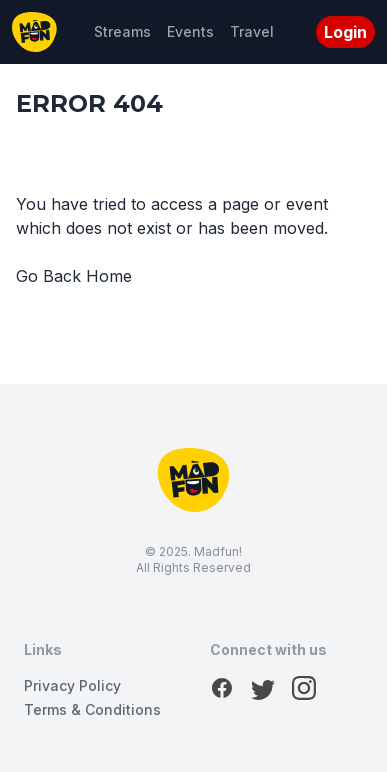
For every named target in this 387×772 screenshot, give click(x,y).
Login (345, 32)
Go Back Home (74, 276)
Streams (122, 31)
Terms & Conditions (92, 709)
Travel (252, 31)
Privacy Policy (72, 685)
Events (190, 31)
